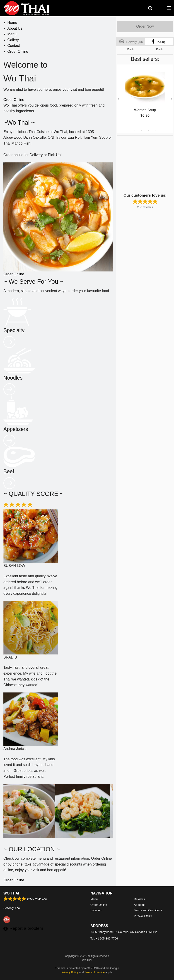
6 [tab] (162, 131)
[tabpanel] (145, 96)
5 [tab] (155, 131)
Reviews (139, 899)
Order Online (18, 51)
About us (140, 905)
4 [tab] (148, 131)
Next (171, 99)
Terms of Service (95, 972)
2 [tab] (135, 131)
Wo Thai (11, 893)
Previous (119, 99)
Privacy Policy (143, 916)
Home (12, 23)
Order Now (145, 26)
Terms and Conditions (148, 910)
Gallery (13, 40)
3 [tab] (142, 131)
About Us (15, 28)
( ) (159, 8)
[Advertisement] (145, 164)
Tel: (104, 938)
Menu (12, 34)
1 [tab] (128, 131)
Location (96, 910)
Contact (14, 46)
